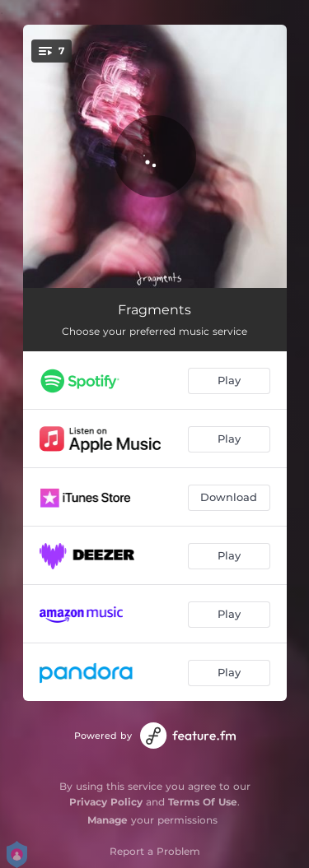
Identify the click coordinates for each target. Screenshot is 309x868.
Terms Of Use (203, 802)
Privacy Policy (106, 802)
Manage (108, 820)
